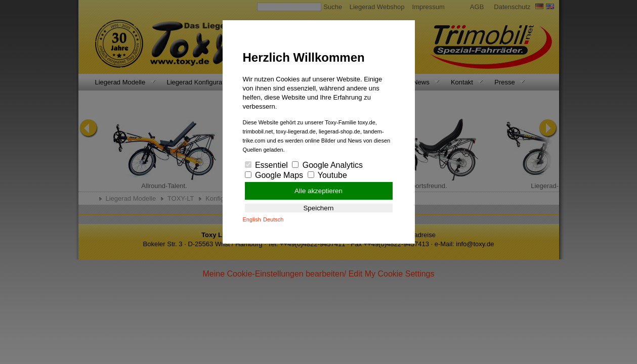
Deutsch (273, 219)
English (252, 219)
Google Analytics (327, 165)
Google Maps (274, 175)
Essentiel (266, 165)
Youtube (327, 175)
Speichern (318, 208)
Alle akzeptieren (318, 191)
